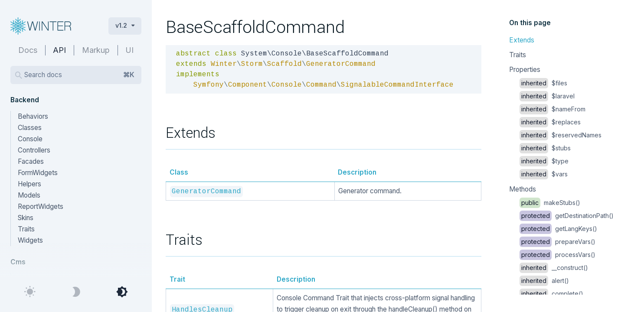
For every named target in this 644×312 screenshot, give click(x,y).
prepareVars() (557, 242)
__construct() (554, 268)
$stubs (545, 148)
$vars (544, 174)
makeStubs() (550, 203)
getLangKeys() (558, 229)
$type (544, 161)
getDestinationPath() (567, 216)
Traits (518, 55)
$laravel (547, 96)
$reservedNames (561, 135)
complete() (551, 294)
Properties (525, 70)
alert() (544, 281)
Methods (523, 189)
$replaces (550, 122)
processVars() (557, 255)
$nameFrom (552, 109)
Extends (522, 40)
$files (543, 83)
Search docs (79, 75)
